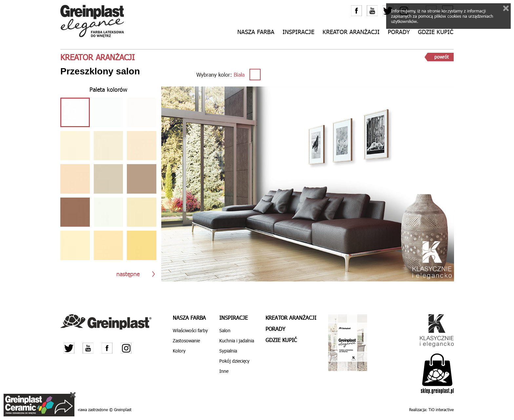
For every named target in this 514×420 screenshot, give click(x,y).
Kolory (179, 351)
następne (128, 274)
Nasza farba (256, 32)
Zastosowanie (186, 341)
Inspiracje (298, 32)
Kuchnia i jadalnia (237, 341)
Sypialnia (228, 351)
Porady (399, 32)
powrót (442, 57)
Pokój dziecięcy (234, 361)
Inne (224, 371)
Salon (225, 330)
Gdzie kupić (436, 32)
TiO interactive (441, 410)
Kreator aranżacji (351, 32)
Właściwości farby (190, 330)
